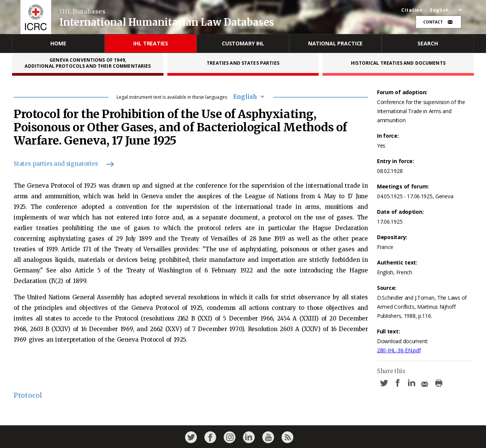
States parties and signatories (60, 164)
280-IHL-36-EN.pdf (399, 350)
